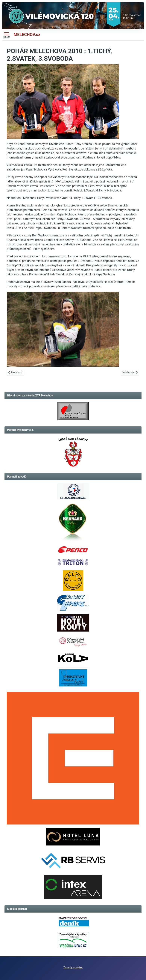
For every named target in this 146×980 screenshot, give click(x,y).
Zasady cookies (73, 967)
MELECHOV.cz (27, 35)
